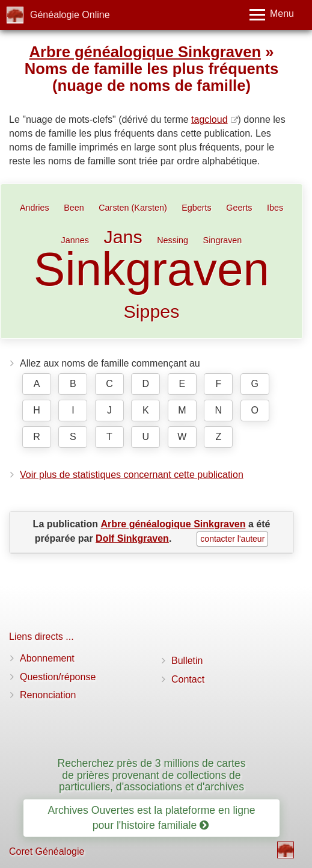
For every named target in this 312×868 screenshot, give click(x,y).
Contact (188, 679)
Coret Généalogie (47, 851)
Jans (123, 237)
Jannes (75, 240)
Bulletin (187, 661)
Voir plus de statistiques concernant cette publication (132, 475)
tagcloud (210, 119)
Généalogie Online (70, 15)
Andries (35, 208)
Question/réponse (58, 677)
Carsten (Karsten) (133, 208)
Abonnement (47, 658)
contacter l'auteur (232, 539)
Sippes (152, 311)
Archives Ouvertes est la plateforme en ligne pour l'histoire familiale (151, 818)
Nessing (173, 240)
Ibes (275, 208)
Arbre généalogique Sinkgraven (145, 52)
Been (74, 208)
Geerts (239, 208)
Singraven (223, 240)
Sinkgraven (151, 269)
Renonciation (48, 695)
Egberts (197, 208)
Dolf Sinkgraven (132, 538)
